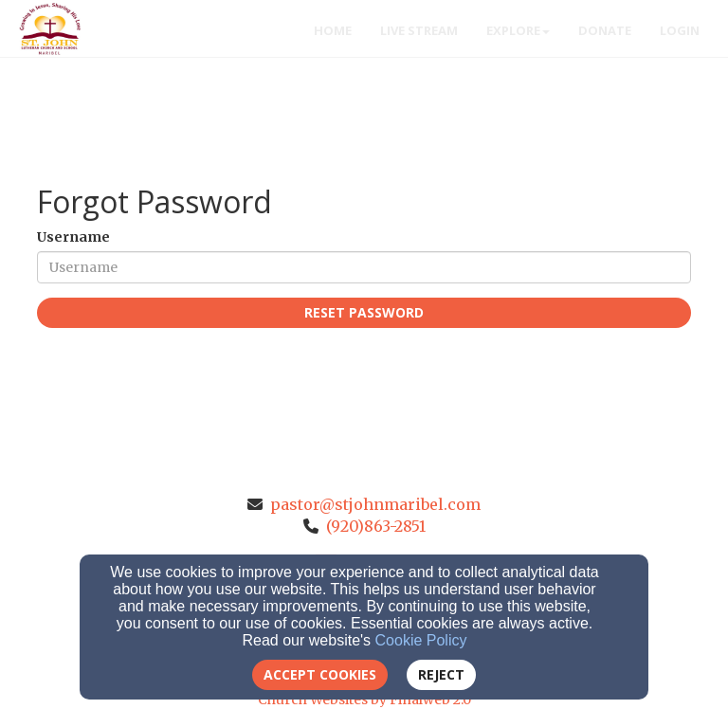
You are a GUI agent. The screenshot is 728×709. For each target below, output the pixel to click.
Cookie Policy (421, 640)
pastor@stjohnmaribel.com (375, 504)
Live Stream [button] (419, 30)
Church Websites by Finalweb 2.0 (364, 700)
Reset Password (364, 312)
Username (73, 237)
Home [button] (333, 30)
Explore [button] (518, 30)
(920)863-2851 (376, 526)
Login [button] (680, 30)
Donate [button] (605, 30)
